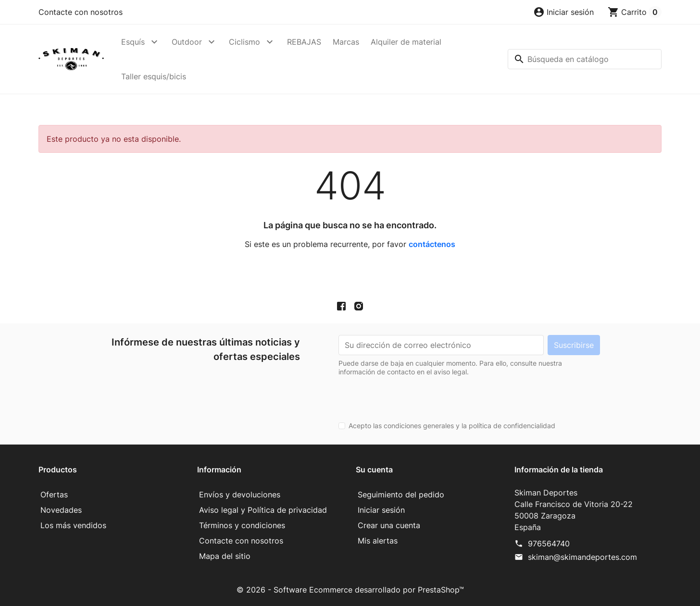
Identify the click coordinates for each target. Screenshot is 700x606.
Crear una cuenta (389, 525)
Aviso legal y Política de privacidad (263, 510)
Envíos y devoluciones (240, 495)
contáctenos (432, 244)
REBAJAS (304, 42)
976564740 (549, 544)
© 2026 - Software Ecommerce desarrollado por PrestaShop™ (350, 590)
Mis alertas (378, 541)
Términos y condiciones (242, 525)
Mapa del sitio (225, 556)
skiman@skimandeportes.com (582, 557)
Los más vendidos (73, 525)
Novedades (61, 510)
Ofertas (54, 495)
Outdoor (187, 42)
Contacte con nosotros (81, 12)
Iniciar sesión (381, 510)
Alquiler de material (406, 42)
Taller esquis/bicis (154, 76)
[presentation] (412, 395)
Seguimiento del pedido (401, 495)
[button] (563, 12)
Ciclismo (244, 42)
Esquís (133, 42)
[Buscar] (585, 59)
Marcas (346, 42)
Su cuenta (374, 470)
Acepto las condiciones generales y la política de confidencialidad (452, 426)
